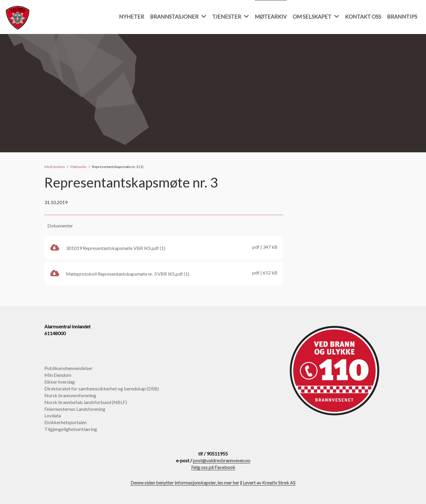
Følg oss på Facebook (213, 467)
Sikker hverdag (60, 382)
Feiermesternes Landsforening (75, 409)
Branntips (402, 17)
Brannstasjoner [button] (178, 17)
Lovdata (53, 415)
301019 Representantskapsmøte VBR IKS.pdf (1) (164, 247)
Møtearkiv (271, 17)
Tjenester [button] (230, 17)
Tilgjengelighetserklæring (71, 429)
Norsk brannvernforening (70, 395)
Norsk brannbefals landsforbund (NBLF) (86, 402)
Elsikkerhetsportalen (66, 422)
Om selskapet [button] (316, 17)
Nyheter (131, 17)
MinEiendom (55, 167)
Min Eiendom (58, 375)
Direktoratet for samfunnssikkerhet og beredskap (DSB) (102, 388)
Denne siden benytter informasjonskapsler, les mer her (185, 483)
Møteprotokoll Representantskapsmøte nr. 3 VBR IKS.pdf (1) (164, 273)
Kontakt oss (363, 17)
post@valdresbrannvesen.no (222, 460)
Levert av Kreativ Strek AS (269, 483)
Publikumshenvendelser (68, 368)
